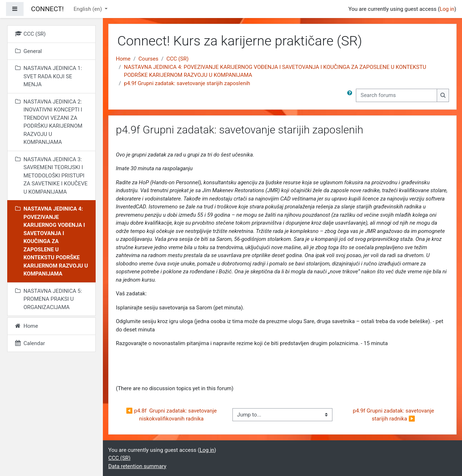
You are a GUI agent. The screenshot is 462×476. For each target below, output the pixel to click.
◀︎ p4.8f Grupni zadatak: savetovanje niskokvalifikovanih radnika (172, 415)
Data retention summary (137, 466)
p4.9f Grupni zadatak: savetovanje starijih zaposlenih (187, 83)
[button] (351, 95)
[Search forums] (396, 95)
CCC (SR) (178, 59)
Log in (447, 9)
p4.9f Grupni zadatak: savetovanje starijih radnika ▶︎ (394, 415)
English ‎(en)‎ (89, 9)
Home (123, 59)
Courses (149, 59)
